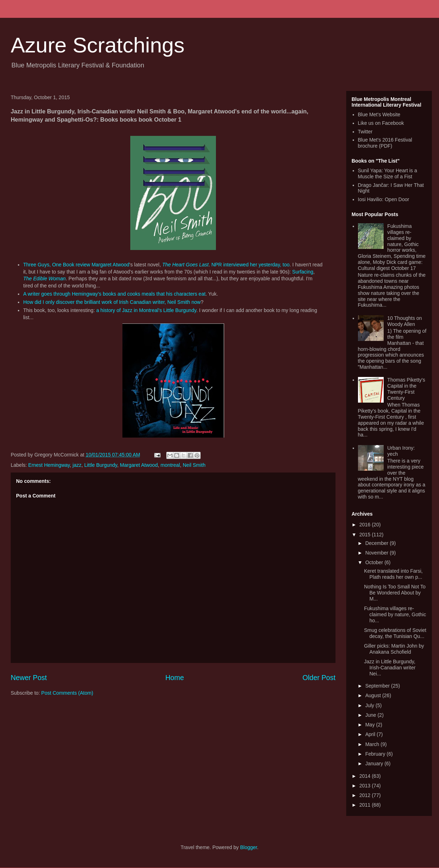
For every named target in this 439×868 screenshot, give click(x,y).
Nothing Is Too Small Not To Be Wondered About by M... (395, 593)
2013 (366, 786)
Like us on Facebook (381, 123)
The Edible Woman (44, 279)
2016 (366, 525)
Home (175, 678)
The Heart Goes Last (185, 265)
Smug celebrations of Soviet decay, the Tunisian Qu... (395, 633)
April (371, 734)
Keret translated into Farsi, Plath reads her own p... (393, 574)
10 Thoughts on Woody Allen (405, 321)
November (377, 553)
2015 (366, 535)
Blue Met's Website (379, 114)
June (371, 715)
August (374, 695)
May (370, 725)
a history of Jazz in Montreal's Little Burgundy (146, 310)
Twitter (365, 132)
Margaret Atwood (139, 465)
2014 (366, 776)
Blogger (249, 847)
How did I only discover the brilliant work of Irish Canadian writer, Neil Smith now (112, 302)
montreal (170, 465)
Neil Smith (194, 465)
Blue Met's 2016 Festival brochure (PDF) (385, 143)
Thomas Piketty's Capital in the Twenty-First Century (406, 389)
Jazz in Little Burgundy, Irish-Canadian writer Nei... (390, 668)
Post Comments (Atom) (67, 693)
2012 (366, 795)
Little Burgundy (101, 465)
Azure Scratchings (98, 45)
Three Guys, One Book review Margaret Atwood (76, 265)
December (377, 543)
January (375, 764)
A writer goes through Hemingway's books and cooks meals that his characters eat (114, 294)
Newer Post (29, 678)
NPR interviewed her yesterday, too (250, 265)
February (376, 754)
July (370, 705)
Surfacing (303, 272)
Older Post (319, 678)
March (373, 744)
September (378, 686)
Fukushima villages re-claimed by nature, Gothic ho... (395, 614)
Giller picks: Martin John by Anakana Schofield (394, 649)
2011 (366, 805)
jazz (77, 465)
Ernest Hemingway (49, 465)
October (375, 562)
